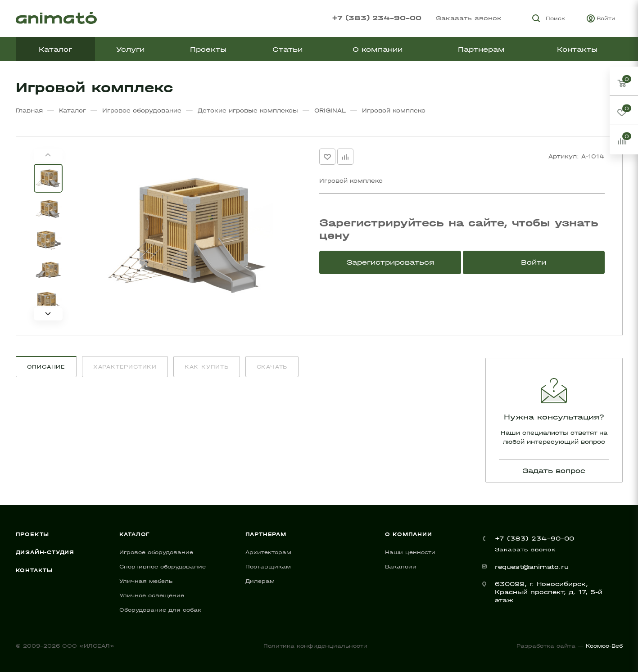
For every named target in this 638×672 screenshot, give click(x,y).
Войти (534, 262)
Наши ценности (410, 552)
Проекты (33, 534)
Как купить (207, 367)
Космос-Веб (604, 646)
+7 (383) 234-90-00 (377, 18)
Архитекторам (268, 552)
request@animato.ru (532, 567)
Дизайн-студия (45, 552)
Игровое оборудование (156, 552)
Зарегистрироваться (390, 262)
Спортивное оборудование (163, 567)
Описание (46, 367)
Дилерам (260, 581)
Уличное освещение (152, 595)
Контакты (34, 570)
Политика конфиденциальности (315, 646)
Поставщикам (268, 567)
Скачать (272, 367)
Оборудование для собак (160, 610)
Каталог (135, 534)
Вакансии (401, 567)
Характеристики (125, 367)
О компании (409, 534)
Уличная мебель (146, 581)
